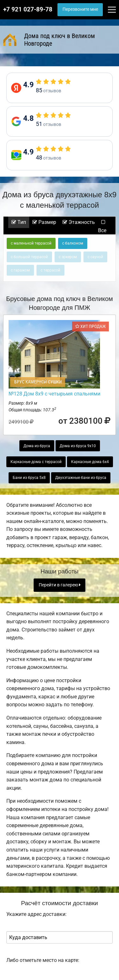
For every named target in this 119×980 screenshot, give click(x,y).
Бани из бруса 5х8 (29, 478)
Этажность (79, 222)
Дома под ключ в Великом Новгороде (49, 40)
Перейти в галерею (60, 585)
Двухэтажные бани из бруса (81, 478)
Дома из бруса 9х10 (78, 446)
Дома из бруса (37, 446)
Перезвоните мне (80, 9)
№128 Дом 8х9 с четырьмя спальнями (54, 394)
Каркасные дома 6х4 (90, 462)
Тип (19, 222)
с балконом (73, 243)
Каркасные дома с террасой (36, 462)
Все (102, 227)
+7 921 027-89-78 (28, 10)
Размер (44, 222)
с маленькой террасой (31, 243)
